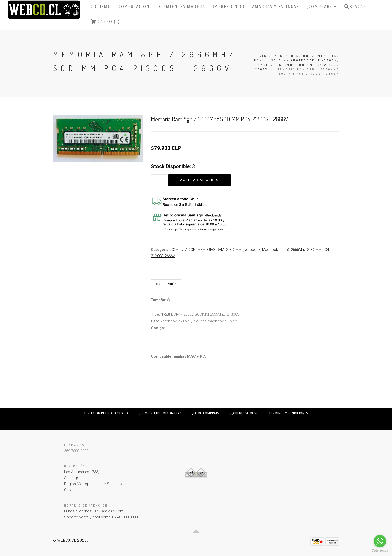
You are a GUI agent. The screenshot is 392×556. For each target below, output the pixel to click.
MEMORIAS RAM (211, 250)
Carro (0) (105, 21)
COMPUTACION (134, 6)
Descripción (166, 284)
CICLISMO (101, 6)
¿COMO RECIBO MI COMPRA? (160, 413)
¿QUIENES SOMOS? (244, 413)
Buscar (355, 6)
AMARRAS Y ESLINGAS (276, 6)
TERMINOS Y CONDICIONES (288, 413)
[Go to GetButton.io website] (380, 551)
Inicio (264, 56)
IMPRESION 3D (229, 6)
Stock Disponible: (171, 166)
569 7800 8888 (76, 451)
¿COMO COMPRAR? (206, 413)
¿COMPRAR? (322, 6)
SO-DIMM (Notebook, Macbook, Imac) (258, 250)
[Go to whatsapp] (380, 541)
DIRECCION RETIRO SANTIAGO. (106, 413)
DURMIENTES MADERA (181, 6)
